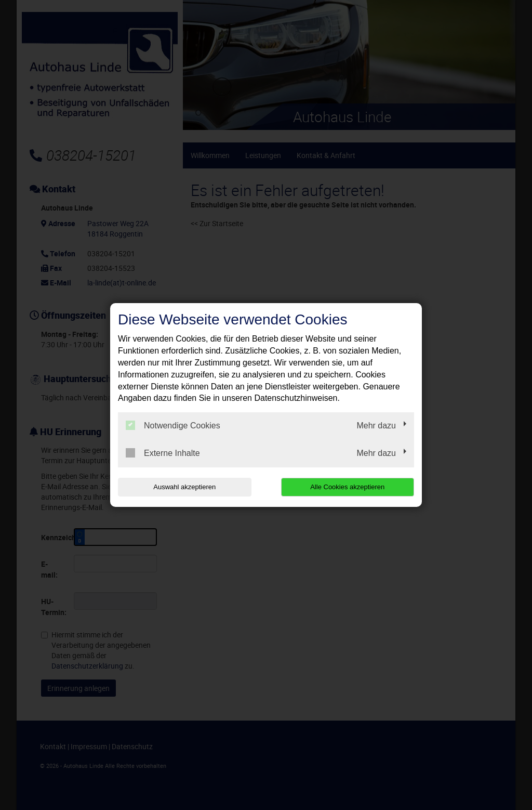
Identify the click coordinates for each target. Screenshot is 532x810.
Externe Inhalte (163, 453)
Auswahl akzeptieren (184, 487)
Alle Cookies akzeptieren (347, 487)
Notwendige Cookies (173, 425)
